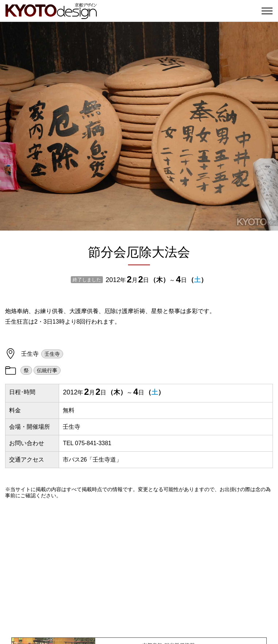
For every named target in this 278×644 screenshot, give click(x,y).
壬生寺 (52, 354)
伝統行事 (47, 370)
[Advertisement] (139, 568)
